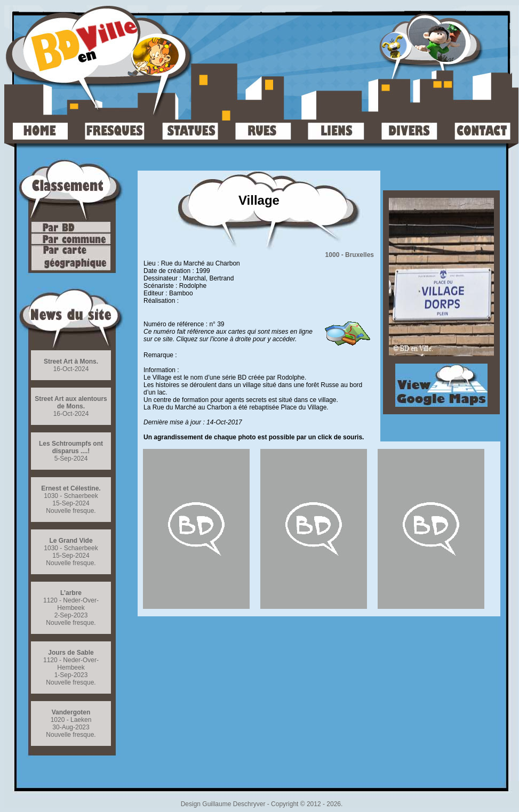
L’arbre (71, 593)
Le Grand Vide (71, 541)
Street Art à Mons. (71, 361)
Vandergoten (71, 712)
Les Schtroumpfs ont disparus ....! (71, 447)
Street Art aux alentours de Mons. (71, 403)
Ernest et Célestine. (71, 488)
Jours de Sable (71, 653)
